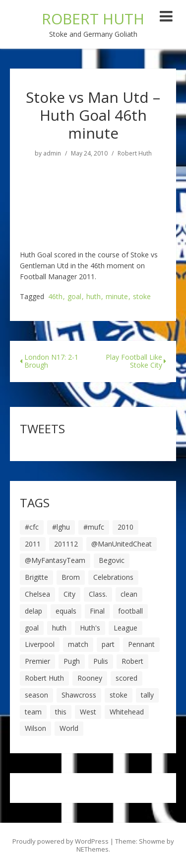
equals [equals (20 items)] (66, 611)
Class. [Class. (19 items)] (98, 594)
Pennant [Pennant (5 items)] (141, 644)
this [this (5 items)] (61, 712)
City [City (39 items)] (69, 594)
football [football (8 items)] (130, 611)
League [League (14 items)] (125, 628)
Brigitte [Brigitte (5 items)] (36, 577)
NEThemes (93, 849)
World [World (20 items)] (69, 728)
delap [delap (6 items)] (33, 611)
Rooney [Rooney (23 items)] (90, 678)
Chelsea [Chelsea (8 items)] (37, 594)
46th (55, 297)
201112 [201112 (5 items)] (66, 544)
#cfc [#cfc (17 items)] (32, 527)
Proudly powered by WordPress (61, 841)
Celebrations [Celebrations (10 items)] (113, 577)
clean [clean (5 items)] (129, 594)
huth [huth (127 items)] (59, 628)
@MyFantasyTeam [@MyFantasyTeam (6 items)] (55, 560)
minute (117, 297)
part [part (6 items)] (108, 644)
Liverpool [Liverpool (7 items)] (40, 644)
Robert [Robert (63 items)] (132, 661)
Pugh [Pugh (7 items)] (72, 661)
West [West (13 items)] (88, 712)
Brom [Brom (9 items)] (71, 577)
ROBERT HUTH (93, 19)
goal (74, 297)
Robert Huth (135, 154)
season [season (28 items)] (36, 695)
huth (93, 297)
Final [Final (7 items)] (97, 611)
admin (52, 154)
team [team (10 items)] (33, 712)
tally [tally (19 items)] (147, 695)
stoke (142, 297)
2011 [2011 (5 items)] (33, 544)
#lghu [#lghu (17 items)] (61, 527)
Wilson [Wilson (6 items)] (35, 728)
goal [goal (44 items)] (32, 628)
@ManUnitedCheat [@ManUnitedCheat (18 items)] (122, 544)
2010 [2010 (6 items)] (125, 527)
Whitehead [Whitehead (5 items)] (127, 712)
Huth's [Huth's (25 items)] (90, 628)
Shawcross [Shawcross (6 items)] (79, 695)
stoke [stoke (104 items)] (119, 695)
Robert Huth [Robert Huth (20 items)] (44, 678)
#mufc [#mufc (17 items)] (94, 527)
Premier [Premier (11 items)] (37, 661)
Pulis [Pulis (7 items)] (101, 661)
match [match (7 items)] (78, 644)
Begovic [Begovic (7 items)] (112, 560)
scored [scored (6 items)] (126, 678)
